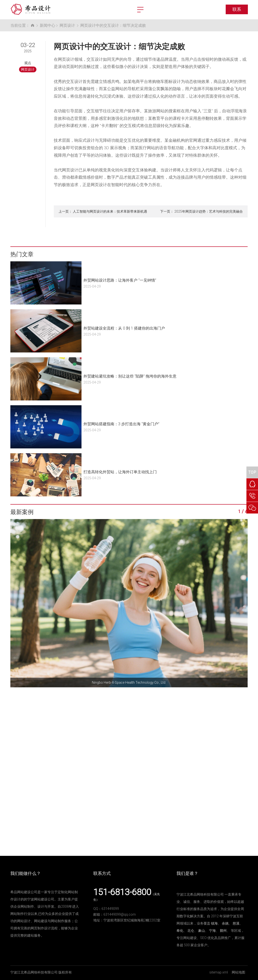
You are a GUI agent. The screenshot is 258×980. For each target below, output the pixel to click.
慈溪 (236, 923)
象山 (202, 930)
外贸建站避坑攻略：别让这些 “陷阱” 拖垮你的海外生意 (130, 376)
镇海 (214, 923)
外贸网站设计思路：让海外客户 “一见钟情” (120, 280)
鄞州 (223, 930)
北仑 (191, 930)
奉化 (180, 930)
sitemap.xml (219, 972)
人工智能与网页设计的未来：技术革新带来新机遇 (110, 211)
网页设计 (67, 25)
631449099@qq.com (120, 914)
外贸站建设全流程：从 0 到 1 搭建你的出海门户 (124, 328)
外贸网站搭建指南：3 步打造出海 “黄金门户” (121, 424)
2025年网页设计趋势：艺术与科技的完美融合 (209, 211)
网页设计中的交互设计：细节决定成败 (113, 25)
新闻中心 (48, 25)
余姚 (225, 923)
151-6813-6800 (122, 892)
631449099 (110, 909)
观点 (28, 63)
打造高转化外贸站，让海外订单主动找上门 (120, 472)
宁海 (212, 930)
